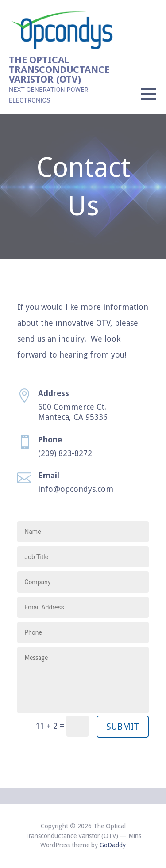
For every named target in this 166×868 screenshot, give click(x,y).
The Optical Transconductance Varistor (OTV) (59, 70)
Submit (123, 727)
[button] (153, 99)
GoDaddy (113, 845)
